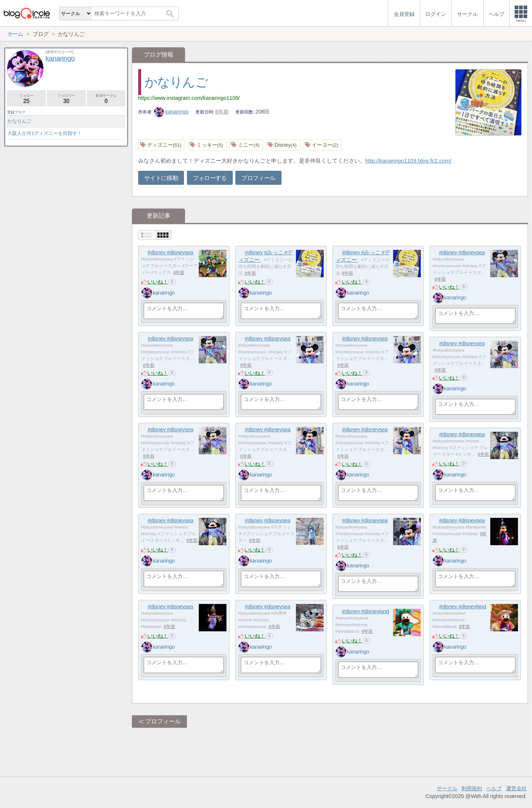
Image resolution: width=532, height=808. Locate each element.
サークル (447, 788)
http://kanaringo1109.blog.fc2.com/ (408, 161)
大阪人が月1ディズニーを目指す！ (45, 133)
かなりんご (176, 82)
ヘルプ (494, 788)
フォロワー (66, 99)
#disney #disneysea (170, 252)
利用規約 (472, 788)
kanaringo (171, 112)
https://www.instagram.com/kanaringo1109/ (189, 98)
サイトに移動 (161, 178)
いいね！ (158, 282)
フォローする (210, 178)
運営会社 (516, 788)
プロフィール (258, 178)
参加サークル (106, 99)
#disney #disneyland (463, 606)
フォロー (26, 99)
